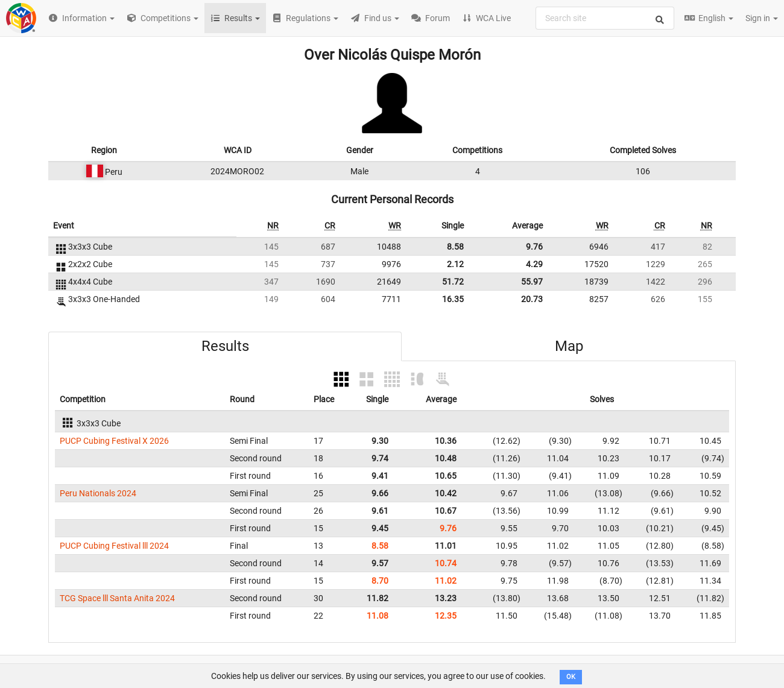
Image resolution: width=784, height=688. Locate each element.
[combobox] (605, 18)
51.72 (453, 282)
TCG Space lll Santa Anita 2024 (117, 598)
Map (569, 346)
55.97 (532, 282)
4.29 (534, 264)
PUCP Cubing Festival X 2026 (114, 441)
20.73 (532, 299)
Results (225, 346)
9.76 (534, 247)
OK (571, 677)
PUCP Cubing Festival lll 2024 (114, 546)
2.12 (455, 264)
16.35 (453, 299)
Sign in (762, 18)
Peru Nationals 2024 (98, 493)
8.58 (455, 247)
